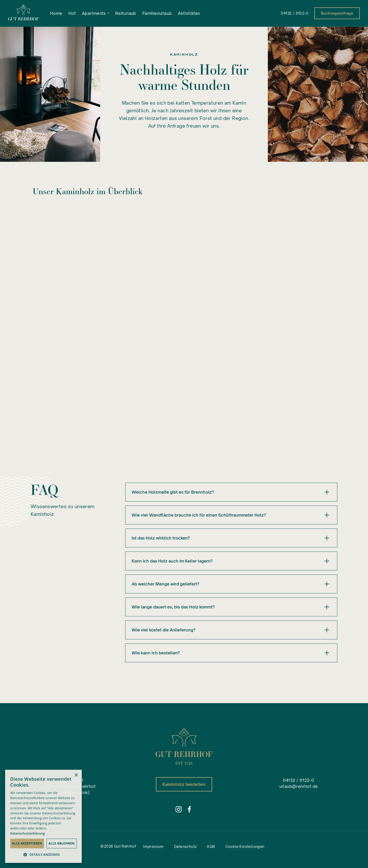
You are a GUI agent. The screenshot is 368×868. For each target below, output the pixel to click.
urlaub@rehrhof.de (299, 786)
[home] (24, 13)
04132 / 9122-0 (295, 13)
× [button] (76, 775)
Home (56, 13)
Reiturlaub (126, 13)
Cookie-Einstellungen (245, 846)
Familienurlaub (157, 13)
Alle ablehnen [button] (62, 843)
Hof (72, 13)
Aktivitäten (189, 13)
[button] (96, 13)
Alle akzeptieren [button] (27, 843)
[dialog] (43, 816)
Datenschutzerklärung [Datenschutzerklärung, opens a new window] (27, 833)
